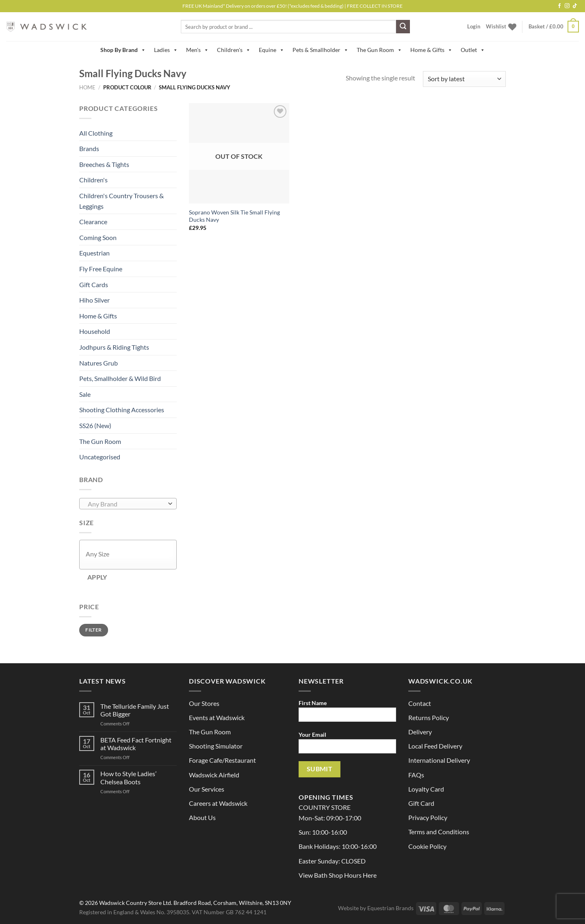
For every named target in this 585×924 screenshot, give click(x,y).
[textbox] (126, 504)
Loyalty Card (426, 789)
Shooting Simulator (216, 746)
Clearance (93, 222)
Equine (272, 50)
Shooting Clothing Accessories (122, 410)
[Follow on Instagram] (567, 6)
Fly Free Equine (101, 269)
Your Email (347, 745)
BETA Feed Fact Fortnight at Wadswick (136, 744)
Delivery (420, 732)
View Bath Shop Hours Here (338, 875)
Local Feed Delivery (435, 746)
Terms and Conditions (439, 832)
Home (87, 87)
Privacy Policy (428, 817)
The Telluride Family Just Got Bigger (135, 710)
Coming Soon (98, 237)
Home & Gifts (431, 50)
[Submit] (403, 27)
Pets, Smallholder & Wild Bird (120, 378)
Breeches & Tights (104, 164)
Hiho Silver (94, 300)
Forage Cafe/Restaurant (222, 760)
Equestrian (94, 253)
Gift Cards (94, 285)
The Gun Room (379, 50)
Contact (420, 703)
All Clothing (96, 133)
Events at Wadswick (217, 717)
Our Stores (204, 703)
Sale (85, 394)
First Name (347, 713)
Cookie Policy (427, 846)
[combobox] (128, 504)
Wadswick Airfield (214, 775)
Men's (197, 50)
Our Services (207, 789)
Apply (97, 577)
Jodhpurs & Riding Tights (114, 347)
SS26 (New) (95, 425)
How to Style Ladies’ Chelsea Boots (128, 777)
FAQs (416, 775)
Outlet (473, 50)
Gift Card (421, 803)
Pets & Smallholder (321, 50)
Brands (89, 148)
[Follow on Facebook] (559, 6)
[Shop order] (464, 79)
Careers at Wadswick (218, 803)
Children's (234, 50)
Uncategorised (100, 457)
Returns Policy (429, 717)
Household (95, 331)
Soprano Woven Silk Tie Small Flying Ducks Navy (234, 216)
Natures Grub (99, 363)
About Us (202, 817)
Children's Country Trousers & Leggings (121, 201)
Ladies (166, 50)
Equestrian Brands (390, 908)
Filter (93, 630)
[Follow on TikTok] (575, 6)
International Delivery (439, 760)
